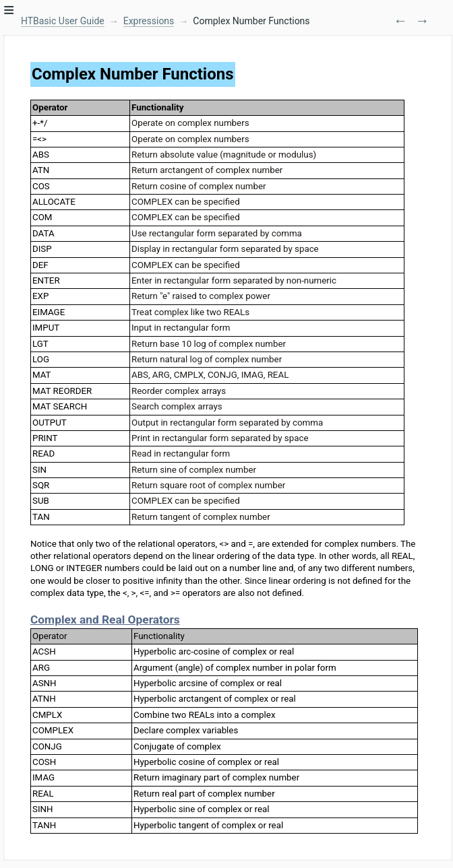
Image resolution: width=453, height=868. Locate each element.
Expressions (149, 21)
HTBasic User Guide (63, 21)
